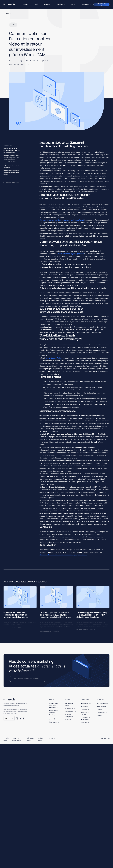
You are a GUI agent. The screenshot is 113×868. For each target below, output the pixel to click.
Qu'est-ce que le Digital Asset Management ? (53, 706)
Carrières (100, 709)
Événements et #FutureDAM (85, 719)
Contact (99, 715)
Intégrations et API (70, 711)
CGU (49, 738)
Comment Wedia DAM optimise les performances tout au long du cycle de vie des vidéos (11, 165)
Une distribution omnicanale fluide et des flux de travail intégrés (11, 172)
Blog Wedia (84, 706)
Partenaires (68, 720)
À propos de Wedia (102, 703)
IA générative (85, 723)
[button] (26, 4)
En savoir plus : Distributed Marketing (53, 713)
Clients (73, 4)
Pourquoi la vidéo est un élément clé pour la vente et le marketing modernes (12, 150)
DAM (13, 25)
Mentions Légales (40, 739)
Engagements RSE (102, 712)
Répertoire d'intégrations (69, 716)
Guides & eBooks (86, 703)
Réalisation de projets (69, 704)
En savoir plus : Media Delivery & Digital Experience (54, 720)
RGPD (53, 738)
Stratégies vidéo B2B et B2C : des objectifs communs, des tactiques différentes (12, 157)
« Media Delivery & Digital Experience (70, 254)
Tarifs (37, 4)
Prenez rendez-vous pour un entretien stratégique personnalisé (63, 555)
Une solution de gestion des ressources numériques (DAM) (62, 220)
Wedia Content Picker (54, 358)
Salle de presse (101, 706)
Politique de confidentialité (16, 739)
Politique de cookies (30, 739)
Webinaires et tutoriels (85, 713)
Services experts (70, 709)
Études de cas (85, 709)
